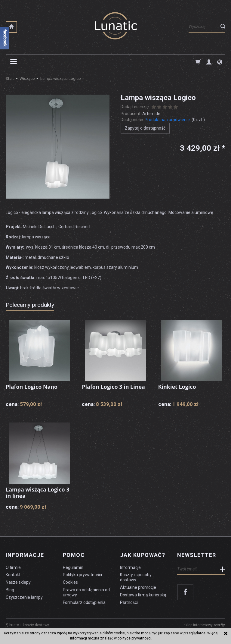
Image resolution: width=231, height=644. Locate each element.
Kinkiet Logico (177, 387)
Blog (10, 589)
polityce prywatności (134, 638)
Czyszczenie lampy (24, 597)
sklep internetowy (204, 625)
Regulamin (73, 567)
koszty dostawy (36, 625)
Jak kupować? (143, 555)
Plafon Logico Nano (32, 387)
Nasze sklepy (18, 582)
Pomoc (74, 555)
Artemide (151, 114)
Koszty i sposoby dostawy (136, 577)
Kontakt (13, 574)
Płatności (129, 602)
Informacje (25, 555)
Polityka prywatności (82, 574)
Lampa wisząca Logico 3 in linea (38, 493)
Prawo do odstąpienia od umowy (86, 592)
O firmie (13, 567)
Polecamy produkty (30, 305)
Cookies (70, 582)
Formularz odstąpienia (84, 602)
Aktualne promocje (138, 587)
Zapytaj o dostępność (145, 128)
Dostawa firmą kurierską (143, 595)
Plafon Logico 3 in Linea (113, 387)
